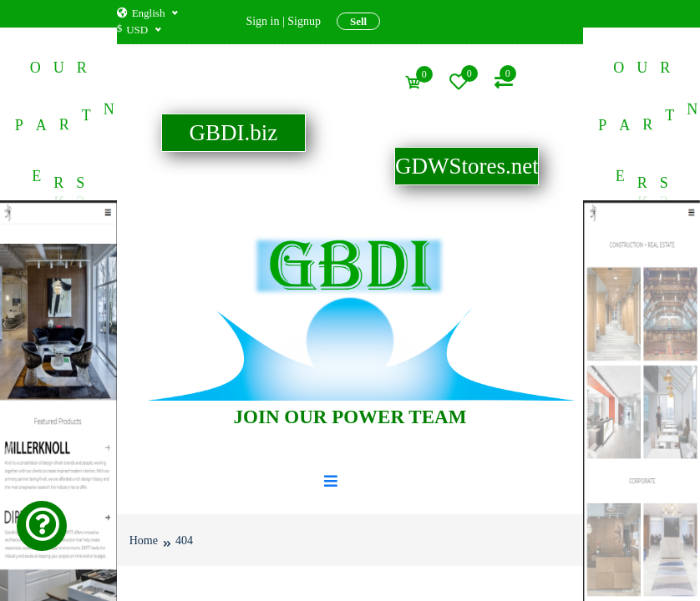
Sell (358, 21)
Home (144, 540)
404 (184, 540)
